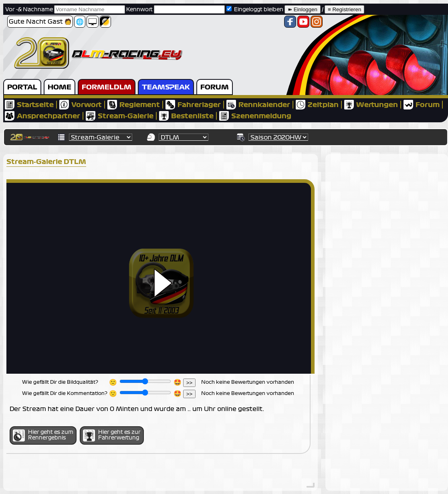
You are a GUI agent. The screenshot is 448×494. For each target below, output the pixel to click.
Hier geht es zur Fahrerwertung (112, 435)
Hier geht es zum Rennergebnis (43, 435)
